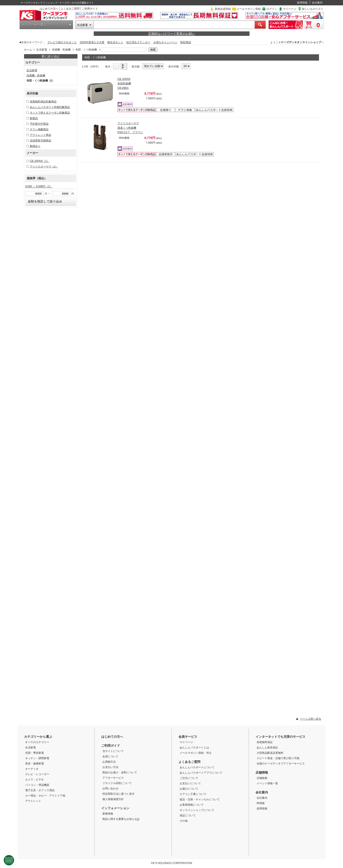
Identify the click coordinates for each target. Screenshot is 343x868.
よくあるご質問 (70, 9)
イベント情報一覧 (267, 783)
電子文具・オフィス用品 (40, 790)
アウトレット (33, 801)
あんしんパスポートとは (194, 748)
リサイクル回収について (117, 783)
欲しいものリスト (313, 9)
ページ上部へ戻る (311, 719)
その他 (184, 821)
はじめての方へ (49, 9)
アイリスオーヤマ (44, 167)
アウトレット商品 (41, 135)
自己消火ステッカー (138, 42)
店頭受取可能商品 (41, 141)
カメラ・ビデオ (35, 780)
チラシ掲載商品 (39, 129)
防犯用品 (186, 42)
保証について (188, 815)
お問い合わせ (110, 789)
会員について (110, 756)
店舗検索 (262, 778)
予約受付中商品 (39, 124)
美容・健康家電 (35, 764)
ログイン (272, 9)
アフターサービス (113, 778)
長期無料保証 (265, 742)
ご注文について (189, 778)
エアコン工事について (193, 794)
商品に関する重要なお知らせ (121, 819)
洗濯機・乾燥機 (61, 50)
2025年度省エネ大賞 (92, 42)
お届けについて (189, 789)
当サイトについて (113, 751)
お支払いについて (190, 783)
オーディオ (32, 769)
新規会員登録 (223, 9)
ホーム (28, 50)
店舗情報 (262, 772)
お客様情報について (192, 805)
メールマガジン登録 (249, 9)
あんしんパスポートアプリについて (201, 773)
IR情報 (261, 803)
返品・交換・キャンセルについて (200, 799)
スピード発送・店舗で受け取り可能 (278, 758)
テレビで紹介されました (62, 42)
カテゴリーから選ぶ (34, 25)
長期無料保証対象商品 (43, 102)
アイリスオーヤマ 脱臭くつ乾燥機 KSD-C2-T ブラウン (130, 128)
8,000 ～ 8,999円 (39, 186)
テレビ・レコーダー (37, 774)
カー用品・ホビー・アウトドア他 (45, 796)
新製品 (34, 118)
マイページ (290, 9)
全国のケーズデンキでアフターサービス (281, 764)
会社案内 (317, 3)
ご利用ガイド (90, 9)
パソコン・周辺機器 (37, 785)
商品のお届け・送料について (120, 772)
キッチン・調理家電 (37, 758)
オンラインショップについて (197, 810)
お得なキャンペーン (165, 42)
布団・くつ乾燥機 (86, 50)
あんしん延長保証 (267, 748)
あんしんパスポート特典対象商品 (50, 107)
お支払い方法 (110, 767)
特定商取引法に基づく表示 (118, 794)
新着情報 (108, 814)
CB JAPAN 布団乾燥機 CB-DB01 (124, 84)
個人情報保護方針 (113, 799)
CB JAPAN (40, 161)
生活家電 (82, 25)
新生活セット (115, 42)
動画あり (35, 146)
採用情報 (302, 3)
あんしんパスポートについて (197, 767)
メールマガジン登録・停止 (196, 753)
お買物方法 (109, 762)
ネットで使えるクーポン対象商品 (50, 113)
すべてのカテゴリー (37, 742)
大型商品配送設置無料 (270, 753)
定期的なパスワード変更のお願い (172, 34)
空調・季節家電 (35, 753)
